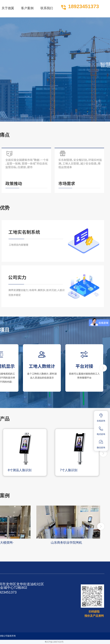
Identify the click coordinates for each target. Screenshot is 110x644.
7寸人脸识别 (69, 470)
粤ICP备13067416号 (54, 642)
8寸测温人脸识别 (20, 470)
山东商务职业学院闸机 (66, 543)
